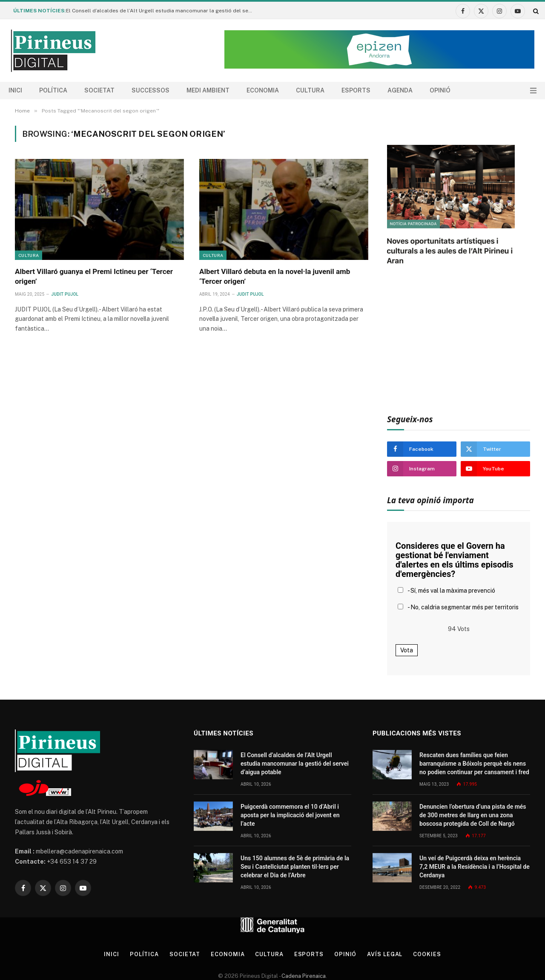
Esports (356, 90)
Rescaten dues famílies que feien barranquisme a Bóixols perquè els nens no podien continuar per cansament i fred (474, 764)
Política (53, 90)
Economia (263, 90)
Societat (99, 90)
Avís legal (385, 954)
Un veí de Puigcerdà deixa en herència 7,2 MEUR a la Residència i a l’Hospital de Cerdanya (475, 867)
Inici (15, 90)
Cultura (310, 90)
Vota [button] (407, 650)
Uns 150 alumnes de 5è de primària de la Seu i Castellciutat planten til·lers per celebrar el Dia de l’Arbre (295, 867)
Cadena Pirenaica (303, 976)
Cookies (427, 954)
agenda (400, 90)
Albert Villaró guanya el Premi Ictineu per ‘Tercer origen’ (94, 276)
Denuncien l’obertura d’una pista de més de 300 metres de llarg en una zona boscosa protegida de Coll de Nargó (473, 815)
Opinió (440, 90)
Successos (151, 90)
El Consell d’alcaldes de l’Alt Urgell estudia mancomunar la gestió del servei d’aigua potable (162, 11)
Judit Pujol (65, 294)
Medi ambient (208, 90)
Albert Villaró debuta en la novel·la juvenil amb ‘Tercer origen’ (275, 276)
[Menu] (533, 91)
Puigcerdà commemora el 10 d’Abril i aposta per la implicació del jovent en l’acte (290, 815)
